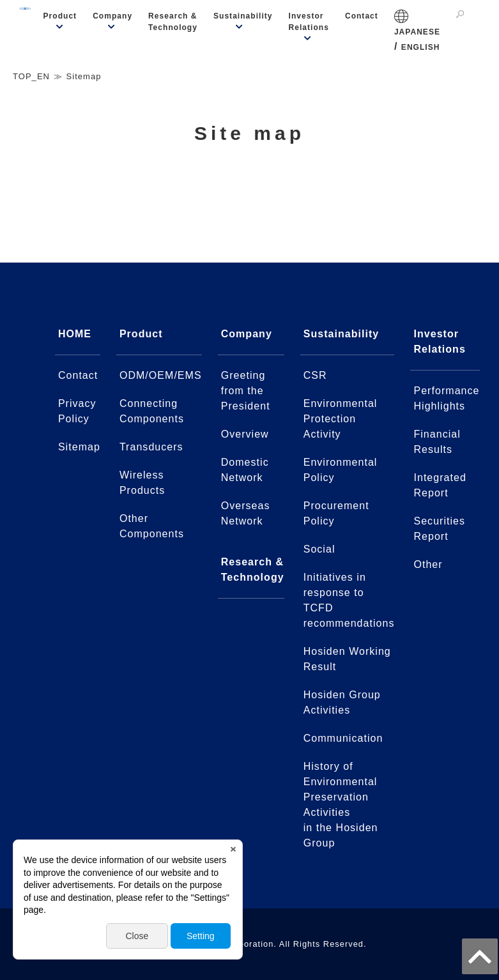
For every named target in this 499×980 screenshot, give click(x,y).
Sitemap (79, 447)
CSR (315, 375)
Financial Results (437, 442)
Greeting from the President (246, 391)
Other (428, 564)
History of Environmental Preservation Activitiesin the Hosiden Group (341, 805)
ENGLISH (421, 47)
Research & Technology (173, 22)
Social (319, 549)
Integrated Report (440, 485)
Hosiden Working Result (347, 659)
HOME (75, 334)
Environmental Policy (341, 470)
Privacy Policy (77, 411)
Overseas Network (246, 513)
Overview (245, 434)
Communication (343, 738)
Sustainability (243, 16)
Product (60, 16)
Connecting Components (152, 411)
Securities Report (439, 529)
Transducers (151, 447)
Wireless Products (142, 483)
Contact (362, 16)
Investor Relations (309, 22)
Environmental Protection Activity (341, 419)
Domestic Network (245, 470)
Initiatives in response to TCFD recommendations (349, 600)
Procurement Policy (336, 513)
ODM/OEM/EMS (161, 375)
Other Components (152, 526)
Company (112, 16)
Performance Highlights (446, 398)
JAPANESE (417, 32)
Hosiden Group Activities (342, 702)
